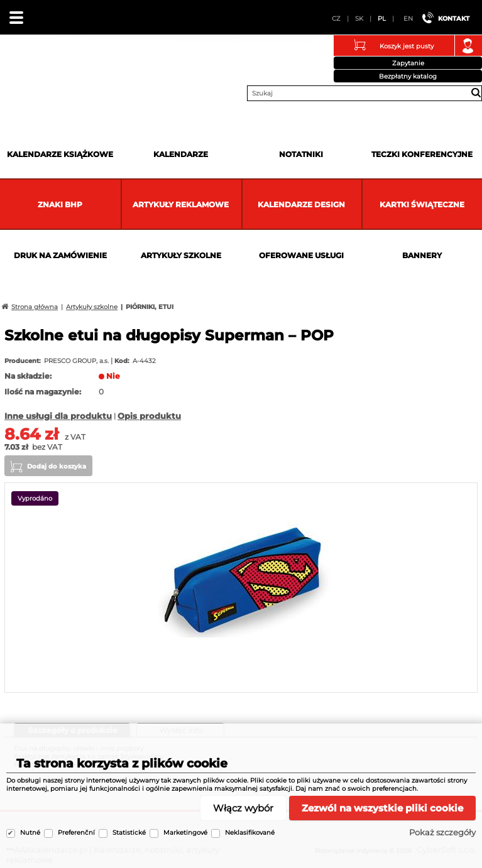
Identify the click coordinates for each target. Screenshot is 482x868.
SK (359, 19)
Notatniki (301, 154)
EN (408, 19)
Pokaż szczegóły (442, 832)
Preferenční (76, 833)
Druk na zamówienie (60, 255)
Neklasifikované (250, 833)
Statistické (129, 833)
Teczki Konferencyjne (422, 154)
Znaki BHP (60, 204)
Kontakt (454, 19)
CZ (336, 19)
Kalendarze (181, 154)
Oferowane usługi (301, 255)
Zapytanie (408, 63)
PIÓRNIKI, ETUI (150, 307)
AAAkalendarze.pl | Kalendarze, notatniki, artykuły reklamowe (26, 65)
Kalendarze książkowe (60, 154)
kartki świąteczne (422, 204)
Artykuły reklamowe (181, 204)
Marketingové (185, 833)
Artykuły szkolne (181, 255)
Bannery (422, 255)
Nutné (30, 833)
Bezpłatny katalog (408, 76)
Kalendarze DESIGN (301, 204)
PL (382, 19)
